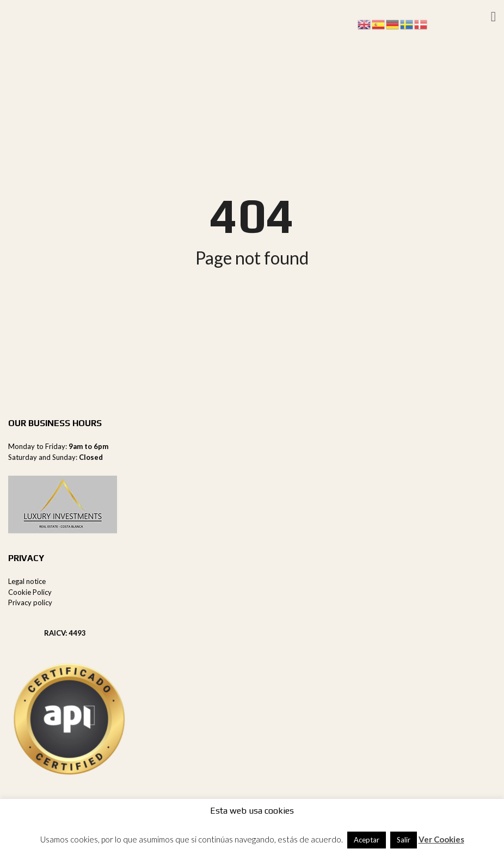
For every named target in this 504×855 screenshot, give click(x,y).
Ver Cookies (441, 839)
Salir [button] (404, 840)
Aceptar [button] (367, 840)
